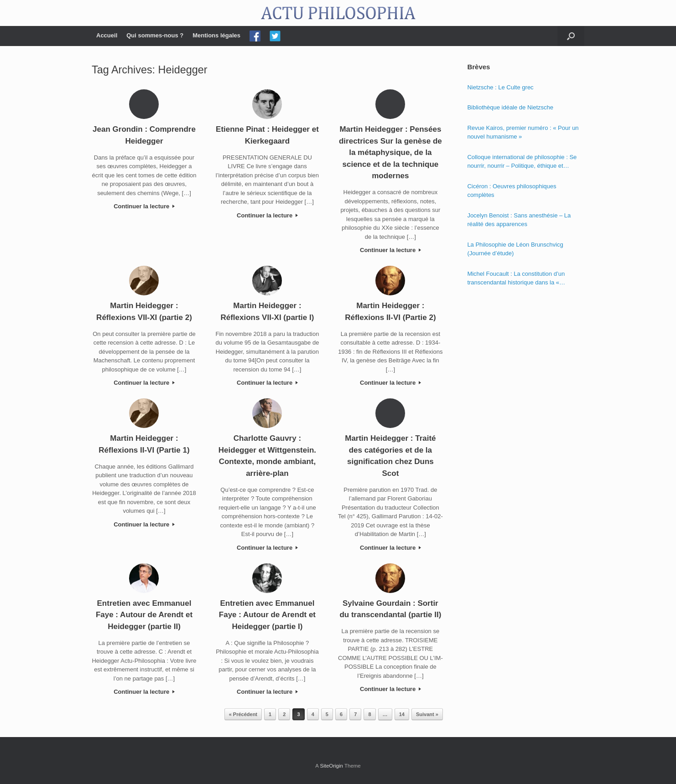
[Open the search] (571, 36)
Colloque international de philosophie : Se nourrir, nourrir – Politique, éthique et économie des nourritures (522, 162)
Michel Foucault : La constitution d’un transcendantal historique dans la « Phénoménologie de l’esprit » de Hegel (518, 279)
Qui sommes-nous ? (155, 35)
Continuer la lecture (144, 206)
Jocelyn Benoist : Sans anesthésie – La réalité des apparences (519, 220)
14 (402, 714)
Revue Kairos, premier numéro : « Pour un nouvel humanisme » (523, 132)
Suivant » (427, 714)
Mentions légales (216, 35)
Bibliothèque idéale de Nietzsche (510, 107)
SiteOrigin (331, 766)
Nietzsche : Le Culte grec (500, 87)
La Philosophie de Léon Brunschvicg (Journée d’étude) (515, 249)
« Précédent (243, 714)
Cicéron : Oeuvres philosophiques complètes (512, 191)
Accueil (107, 35)
